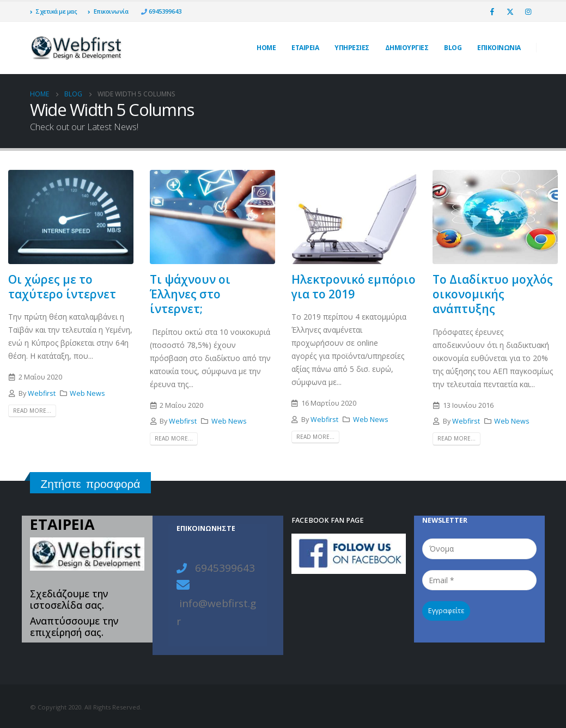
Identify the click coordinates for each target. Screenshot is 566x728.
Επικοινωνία (108, 11)
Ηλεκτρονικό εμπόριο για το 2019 (354, 287)
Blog (453, 48)
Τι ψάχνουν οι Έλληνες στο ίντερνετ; (190, 294)
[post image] (71, 217)
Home (266, 48)
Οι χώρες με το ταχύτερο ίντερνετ (62, 287)
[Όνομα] (479, 549)
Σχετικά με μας (54, 11)
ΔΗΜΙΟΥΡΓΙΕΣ (407, 48)
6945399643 (164, 11)
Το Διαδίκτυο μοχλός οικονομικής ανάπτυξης (493, 294)
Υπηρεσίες (352, 48)
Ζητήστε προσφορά (91, 484)
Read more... (32, 411)
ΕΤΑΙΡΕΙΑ (305, 48)
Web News (87, 393)
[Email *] (479, 580)
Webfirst (42, 393)
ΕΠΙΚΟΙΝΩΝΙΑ (499, 48)
